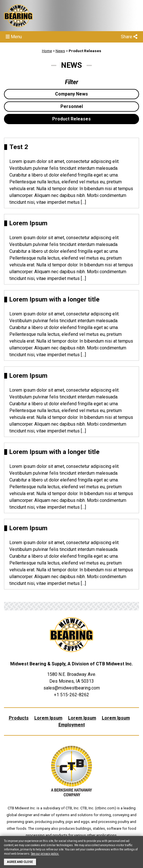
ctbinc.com (105, 808)
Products (19, 718)
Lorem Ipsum (48, 718)
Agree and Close (20, 862)
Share (129, 37)
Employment (72, 725)
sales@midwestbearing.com (72, 688)
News (60, 51)
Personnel (72, 106)
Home (47, 51)
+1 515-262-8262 (71, 695)
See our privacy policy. (45, 854)
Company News (71, 94)
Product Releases (85, 51)
